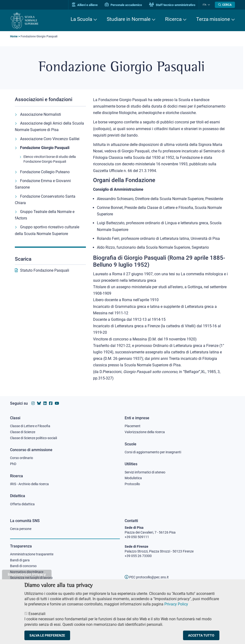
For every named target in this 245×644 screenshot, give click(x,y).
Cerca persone (21, 529)
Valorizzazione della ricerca (145, 432)
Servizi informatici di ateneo (145, 472)
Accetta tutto (201, 639)
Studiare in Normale (129, 19)
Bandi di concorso (23, 566)
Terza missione (213, 19)
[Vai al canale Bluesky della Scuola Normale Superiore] (39, 403)
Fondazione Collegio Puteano (45, 172)
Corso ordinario (22, 458)
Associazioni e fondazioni (44, 99)
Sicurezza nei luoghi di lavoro (31, 578)
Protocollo (132, 484)
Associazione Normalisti (41, 114)
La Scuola (81, 19)
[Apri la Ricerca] (225, 5)
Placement (133, 426)
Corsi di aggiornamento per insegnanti (153, 452)
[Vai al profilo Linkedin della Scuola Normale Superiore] (45, 403)
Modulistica (133, 478)
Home (14, 36)
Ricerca (173, 19)
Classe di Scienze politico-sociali (33, 438)
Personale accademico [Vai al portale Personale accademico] (123, 5)
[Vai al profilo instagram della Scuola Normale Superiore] (33, 403)
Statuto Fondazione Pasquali (45, 270)
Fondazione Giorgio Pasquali (45, 148)
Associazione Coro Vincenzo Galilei (50, 139)
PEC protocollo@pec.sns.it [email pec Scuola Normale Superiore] (147, 577)
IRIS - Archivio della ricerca (29, 484)
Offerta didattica (22, 504)
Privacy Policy (176, 608)
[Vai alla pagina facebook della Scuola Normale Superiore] (51, 403)
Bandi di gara (20, 560)
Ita (205, 5)
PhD (13, 464)
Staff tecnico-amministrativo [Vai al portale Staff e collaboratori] (172, 5)
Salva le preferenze (47, 639)
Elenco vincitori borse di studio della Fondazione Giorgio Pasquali (50, 159)
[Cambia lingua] (208, 5)
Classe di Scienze (23, 432)
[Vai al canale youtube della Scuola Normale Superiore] (57, 403)
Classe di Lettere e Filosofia (30, 426)
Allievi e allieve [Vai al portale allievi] (85, 5)
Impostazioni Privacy (27, 578)
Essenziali (37, 617)
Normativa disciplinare (27, 572)
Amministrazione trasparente (32, 554)
